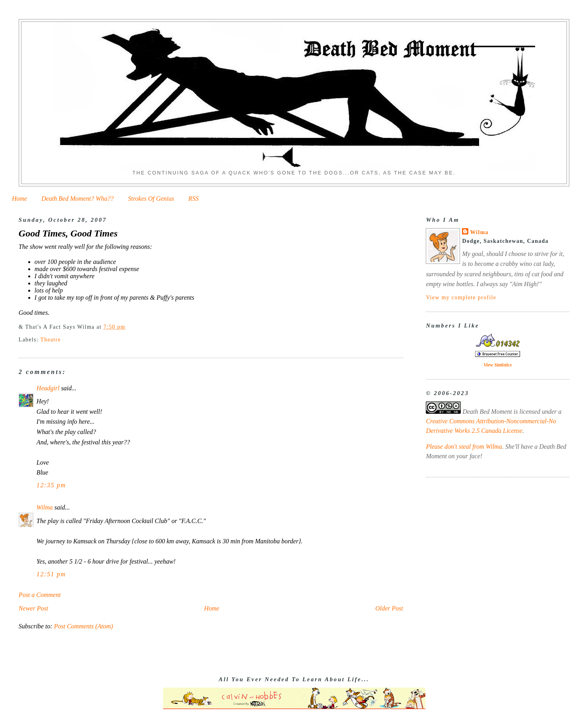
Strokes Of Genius (151, 199)
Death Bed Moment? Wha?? (78, 199)
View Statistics (498, 365)
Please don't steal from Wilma (464, 447)
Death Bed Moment (487, 412)
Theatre (51, 340)
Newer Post (33, 608)
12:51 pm (51, 574)
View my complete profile (461, 297)
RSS (194, 199)
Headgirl (48, 388)
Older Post (389, 608)
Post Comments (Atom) (83, 626)
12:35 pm (51, 485)
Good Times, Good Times (68, 233)
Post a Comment (40, 595)
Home (19, 199)
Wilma (45, 507)
